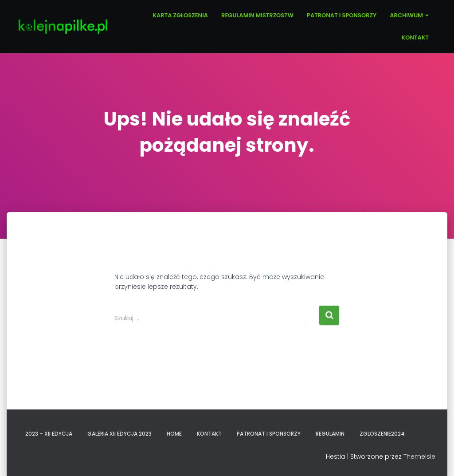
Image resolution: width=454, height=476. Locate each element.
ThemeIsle (419, 456)
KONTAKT (415, 37)
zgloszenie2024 (382, 434)
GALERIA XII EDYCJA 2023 (119, 434)
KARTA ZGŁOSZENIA (180, 15)
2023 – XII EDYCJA (49, 434)
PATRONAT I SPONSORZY (342, 15)
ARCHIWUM (409, 15)
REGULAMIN (330, 434)
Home (174, 434)
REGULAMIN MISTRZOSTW (257, 15)
